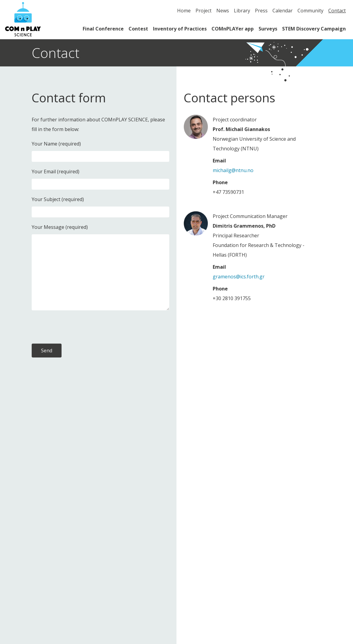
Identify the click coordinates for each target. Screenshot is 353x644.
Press (261, 11)
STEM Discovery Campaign (314, 29)
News (223, 11)
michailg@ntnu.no (233, 170)
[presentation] (78, 327)
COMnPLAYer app (233, 29)
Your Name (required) (56, 144)
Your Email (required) (56, 171)
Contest (138, 29)
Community (310, 11)
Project (204, 11)
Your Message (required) (60, 227)
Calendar (283, 11)
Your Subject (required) (58, 199)
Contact (337, 11)
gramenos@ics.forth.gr (239, 277)
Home (184, 11)
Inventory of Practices (180, 29)
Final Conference (103, 29)
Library (242, 11)
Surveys (268, 29)
